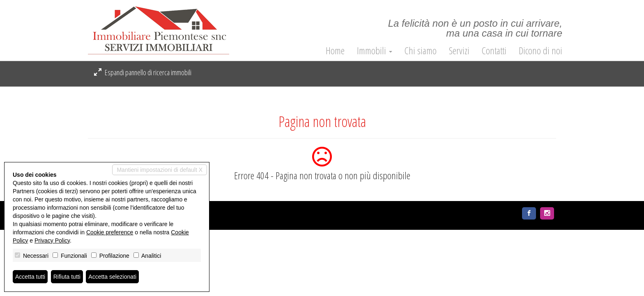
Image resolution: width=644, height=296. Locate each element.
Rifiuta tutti (67, 277)
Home (335, 51)
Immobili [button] (375, 51)
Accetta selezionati (112, 277)
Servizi (459, 51)
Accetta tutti (30, 277)
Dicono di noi (540, 51)
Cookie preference (110, 232)
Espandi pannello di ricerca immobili (143, 72)
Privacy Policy (52, 240)
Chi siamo (421, 51)
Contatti (494, 51)
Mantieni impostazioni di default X (160, 170)
